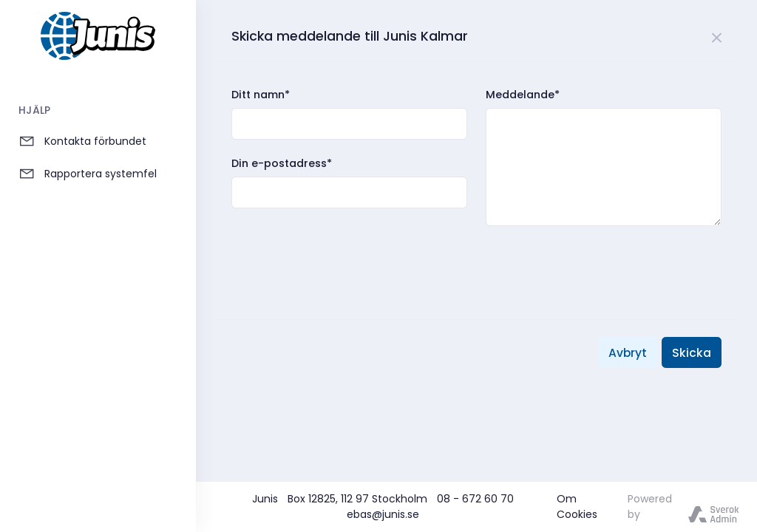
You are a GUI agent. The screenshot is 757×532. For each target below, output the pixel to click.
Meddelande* (523, 95)
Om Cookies (577, 507)
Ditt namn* (261, 95)
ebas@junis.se (383, 514)
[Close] (717, 35)
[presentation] (344, 257)
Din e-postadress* (282, 163)
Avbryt (628, 353)
